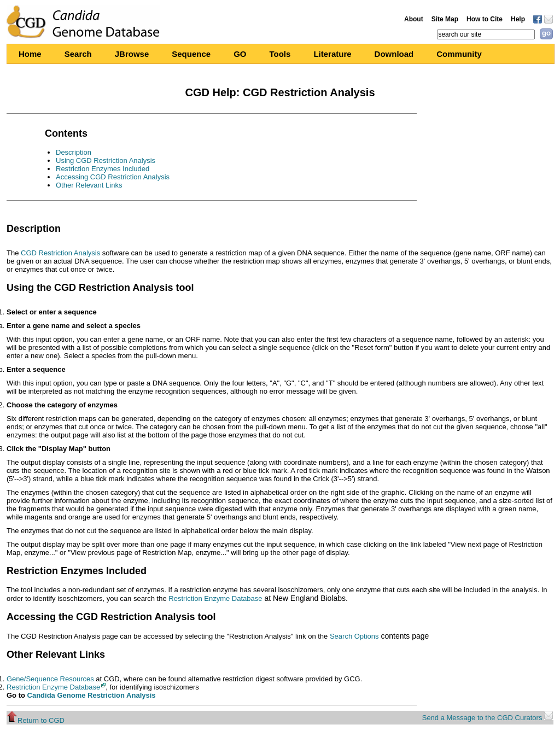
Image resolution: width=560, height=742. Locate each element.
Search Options (354, 636)
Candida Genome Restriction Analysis (92, 695)
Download (394, 54)
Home (30, 54)
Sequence (191, 54)
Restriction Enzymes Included (103, 169)
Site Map (445, 19)
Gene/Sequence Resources (50, 679)
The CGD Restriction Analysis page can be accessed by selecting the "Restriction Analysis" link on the (168, 636)
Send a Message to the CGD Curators (488, 718)
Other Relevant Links (89, 185)
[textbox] (486, 34)
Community (459, 54)
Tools (280, 54)
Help (518, 19)
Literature (332, 54)
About (414, 19)
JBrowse (132, 54)
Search (78, 54)
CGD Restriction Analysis (60, 253)
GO (240, 54)
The (14, 253)
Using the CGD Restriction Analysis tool (100, 288)
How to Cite (485, 19)
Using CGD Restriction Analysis (106, 160)
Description (74, 152)
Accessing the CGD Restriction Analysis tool (111, 617)
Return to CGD (36, 720)
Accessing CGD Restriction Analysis (113, 177)
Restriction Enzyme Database (215, 598)
